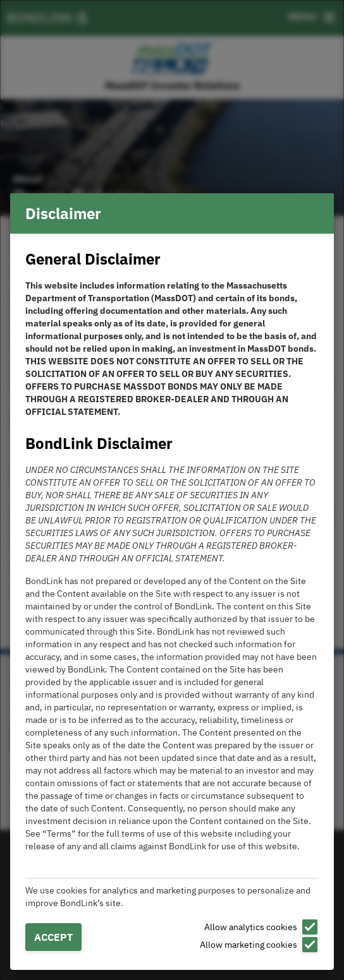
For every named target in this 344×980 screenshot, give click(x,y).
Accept (53, 937)
